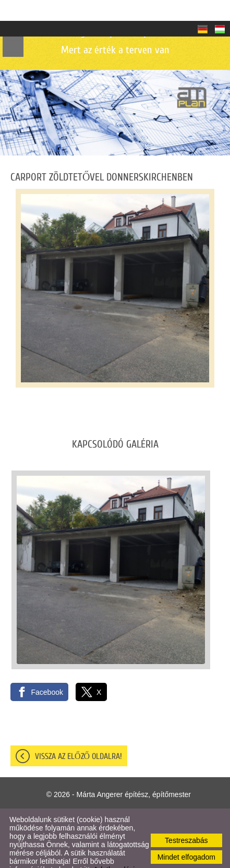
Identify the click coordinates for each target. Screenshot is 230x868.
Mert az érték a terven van (115, 20)
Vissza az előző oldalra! (78, 736)
